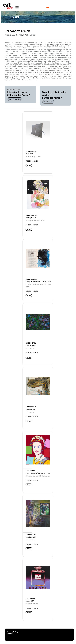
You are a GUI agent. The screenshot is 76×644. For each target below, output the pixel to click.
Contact (10, 634)
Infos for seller (48, 102)
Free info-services (15, 99)
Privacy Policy (13, 632)
